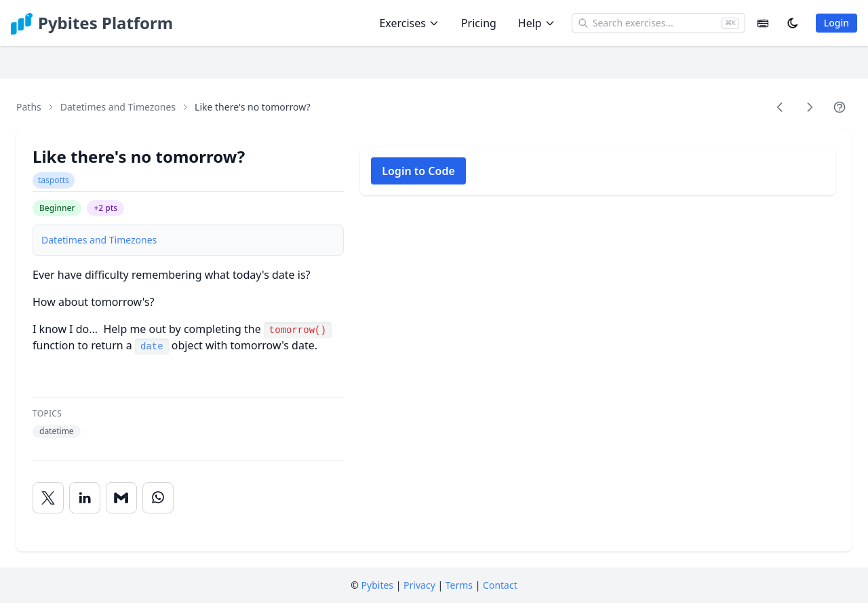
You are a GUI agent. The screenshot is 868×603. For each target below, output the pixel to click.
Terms (459, 585)
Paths (29, 107)
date (152, 347)
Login (836, 23)
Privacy (419, 585)
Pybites (378, 585)
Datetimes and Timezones (118, 107)
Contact (500, 585)
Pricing (479, 23)
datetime (57, 431)
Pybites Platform (105, 23)
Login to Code (418, 171)
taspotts (54, 180)
